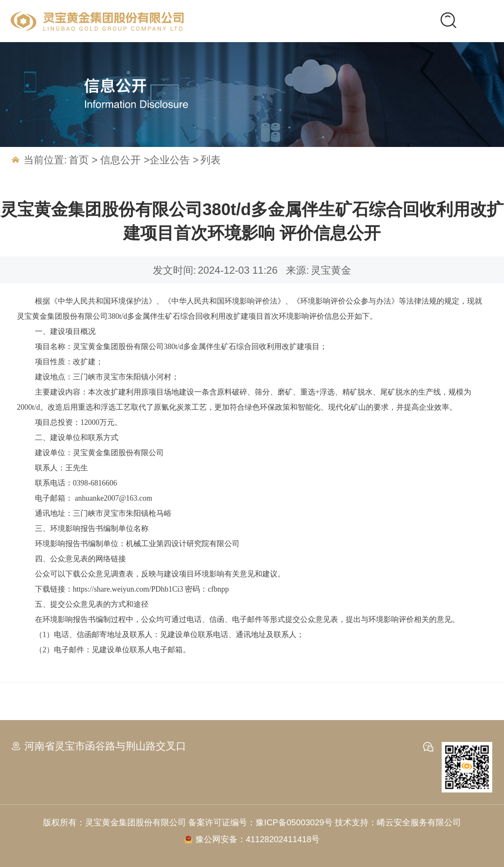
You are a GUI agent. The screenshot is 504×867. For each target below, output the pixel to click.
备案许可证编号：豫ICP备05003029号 (261, 822)
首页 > (84, 160)
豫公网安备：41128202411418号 (258, 839)
